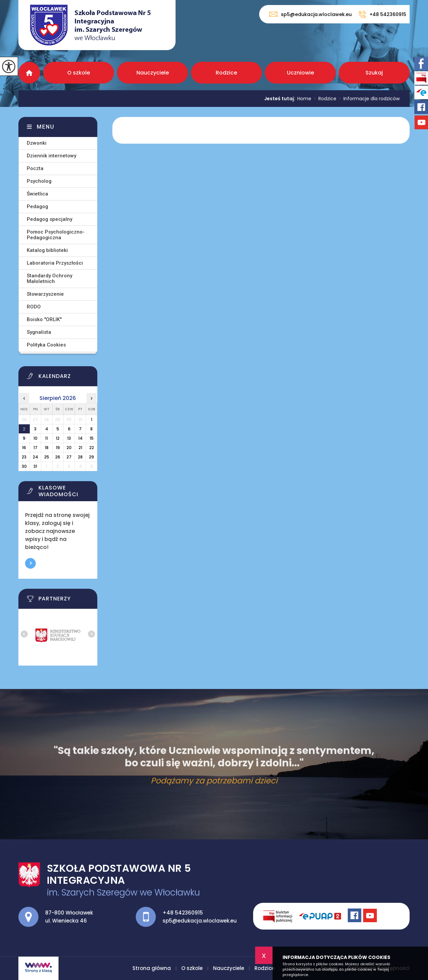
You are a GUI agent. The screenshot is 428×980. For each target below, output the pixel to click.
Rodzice (226, 73)
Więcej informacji (30, 563)
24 (35, 457)
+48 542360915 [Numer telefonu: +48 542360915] (183, 913)
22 (92, 448)
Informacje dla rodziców (368, 99)
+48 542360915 (382, 14)
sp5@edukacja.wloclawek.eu (310, 14)
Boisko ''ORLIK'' (44, 319)
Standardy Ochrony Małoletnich (49, 278)
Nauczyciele (153, 73)
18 (47, 448)
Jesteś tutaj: (281, 99)
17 (35, 448)
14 (80, 438)
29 (91, 457)
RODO (34, 307)
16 (24, 448)
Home (304, 99)
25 (47, 457)
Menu (46, 127)
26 (58, 457)
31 (35, 466)
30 (24, 466)
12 (58, 438)
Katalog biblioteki (47, 250)
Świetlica (37, 194)
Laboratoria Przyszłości (55, 263)
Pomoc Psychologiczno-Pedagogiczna (56, 235)
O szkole (79, 73)
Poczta (35, 168)
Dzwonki (37, 143)
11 (46, 438)
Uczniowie (300, 73)
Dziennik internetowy (51, 156)
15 (92, 438)
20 (69, 448)
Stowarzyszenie (45, 294)
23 (24, 457)
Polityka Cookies (46, 345)
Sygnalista (39, 332)
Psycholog (39, 181)
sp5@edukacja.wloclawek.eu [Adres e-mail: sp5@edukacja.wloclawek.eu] (200, 921)
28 (80, 457)
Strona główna (29, 73)
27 (69, 457)
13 (69, 438)
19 (58, 448)
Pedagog (37, 206)
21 (80, 448)
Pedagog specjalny (49, 219)
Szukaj (374, 73)
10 (35, 438)
